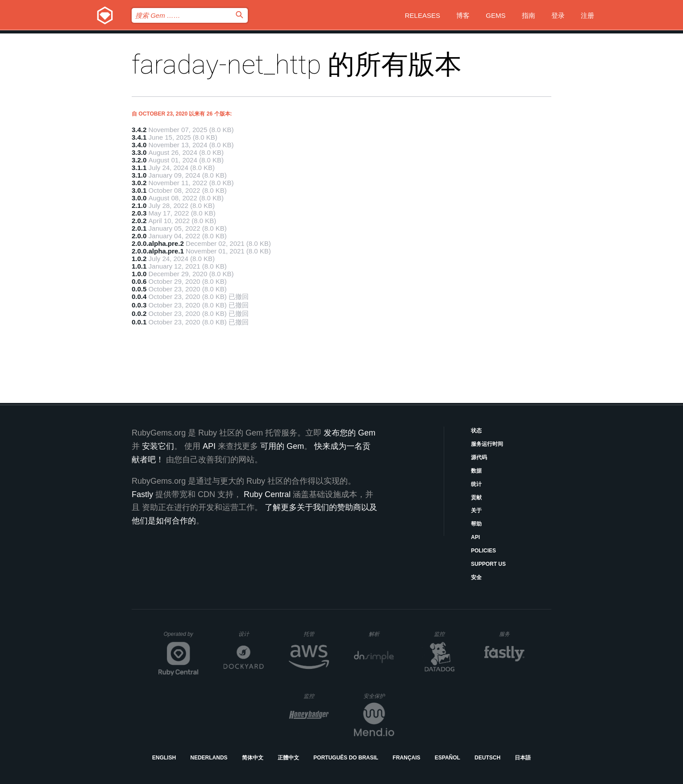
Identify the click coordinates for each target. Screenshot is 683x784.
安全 (476, 577)
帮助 (476, 524)
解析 (381, 634)
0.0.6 (139, 281)
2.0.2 (139, 221)
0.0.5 (139, 289)
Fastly (142, 494)
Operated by (181, 637)
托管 (315, 634)
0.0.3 (139, 305)
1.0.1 (139, 266)
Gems (496, 15)
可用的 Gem (282, 446)
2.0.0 (139, 236)
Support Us (488, 564)
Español (448, 758)
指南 (529, 15)
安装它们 (158, 446)
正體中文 (288, 758)
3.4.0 (139, 145)
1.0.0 (139, 274)
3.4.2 (139, 130)
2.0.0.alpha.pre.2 (158, 243)
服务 (512, 634)
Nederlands (209, 758)
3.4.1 (139, 137)
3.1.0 (139, 175)
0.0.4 (139, 297)
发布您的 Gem (350, 433)
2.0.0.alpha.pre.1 (158, 251)
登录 (558, 15)
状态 (476, 431)
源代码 (479, 457)
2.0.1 (139, 228)
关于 (476, 510)
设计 (251, 634)
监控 (447, 634)
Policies (483, 551)
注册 (587, 15)
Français (407, 758)
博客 (463, 15)
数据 (476, 471)
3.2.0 (139, 160)
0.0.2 (139, 313)
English (164, 758)
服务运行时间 (487, 444)
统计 (476, 484)
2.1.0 (139, 205)
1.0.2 (139, 259)
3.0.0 (139, 198)
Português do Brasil (346, 758)
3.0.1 (139, 190)
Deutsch (487, 758)
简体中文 (253, 758)
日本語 (523, 758)
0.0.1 (139, 322)
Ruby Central (267, 494)
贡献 (476, 498)
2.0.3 (139, 213)
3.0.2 (139, 183)
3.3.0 (139, 152)
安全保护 (379, 696)
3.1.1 (139, 168)
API (475, 537)
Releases (423, 15)
